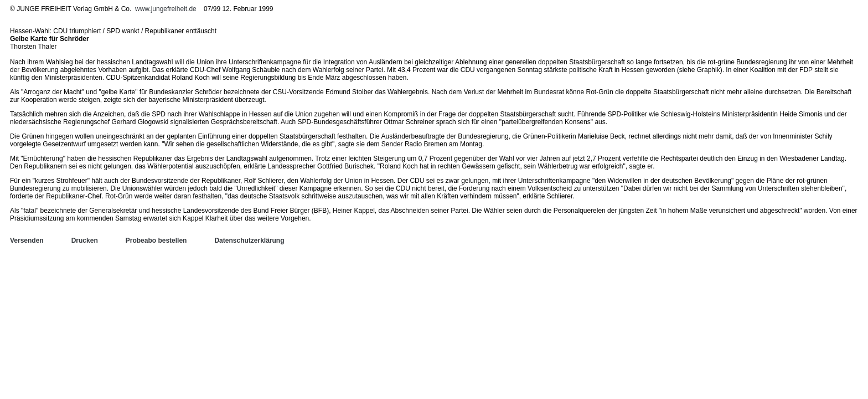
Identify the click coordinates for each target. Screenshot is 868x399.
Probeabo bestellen (156, 241)
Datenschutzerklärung (249, 241)
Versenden (27, 241)
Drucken (85, 241)
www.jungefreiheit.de (166, 9)
